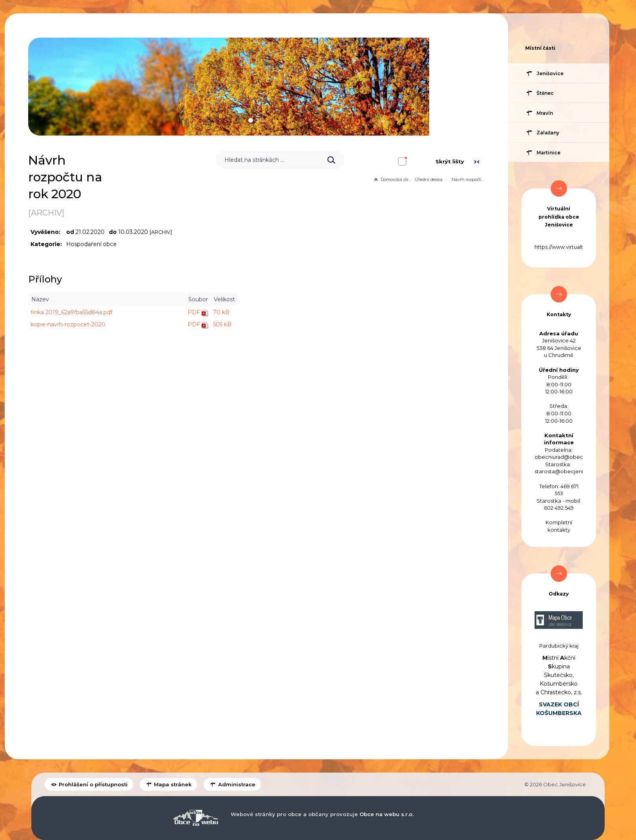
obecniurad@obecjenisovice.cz (575, 457)
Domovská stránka (393, 179)
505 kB (346, 324)
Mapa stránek (168, 784)
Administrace (232, 784)
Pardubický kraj (559, 646)
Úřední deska (429, 179)
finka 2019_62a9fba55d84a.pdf (195, 312)
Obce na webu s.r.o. (387, 814)
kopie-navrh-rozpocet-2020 (191, 324)
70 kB (345, 312)
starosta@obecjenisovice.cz (571, 471)
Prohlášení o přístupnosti (89, 784)
